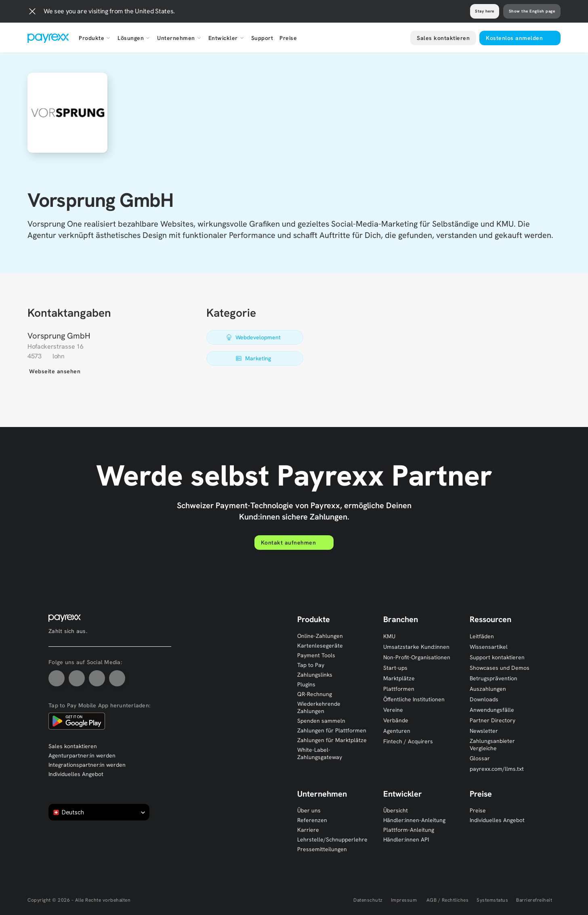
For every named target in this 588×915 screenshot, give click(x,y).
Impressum (404, 900)
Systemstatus (492, 900)
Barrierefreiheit (534, 900)
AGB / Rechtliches (447, 900)
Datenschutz (368, 900)
